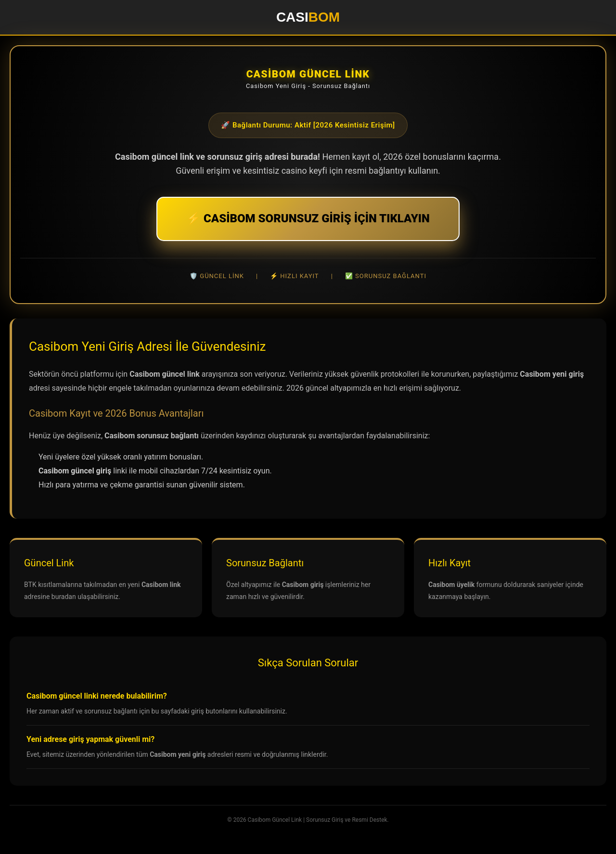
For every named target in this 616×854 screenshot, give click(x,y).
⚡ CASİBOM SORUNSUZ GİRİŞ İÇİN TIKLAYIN (308, 218)
